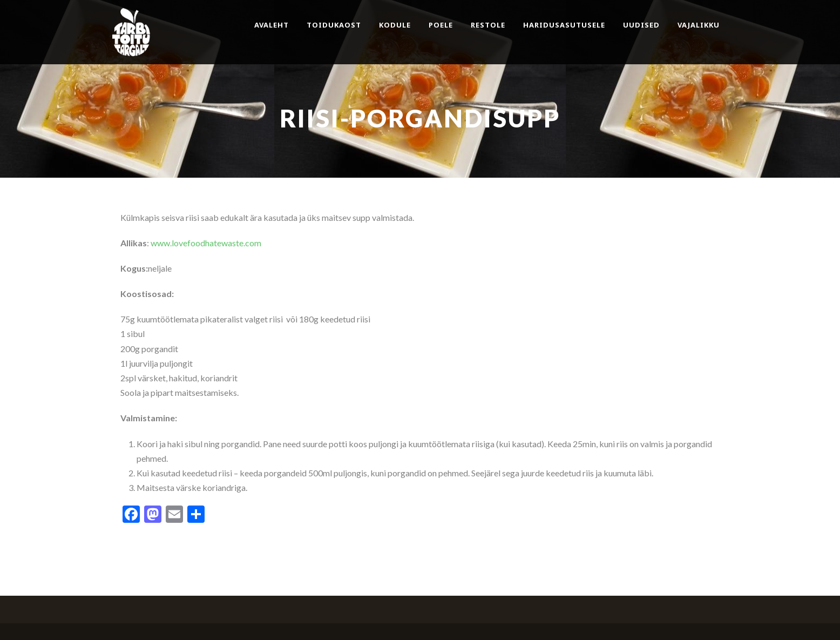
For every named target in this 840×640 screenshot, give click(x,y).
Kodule (395, 25)
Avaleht (272, 25)
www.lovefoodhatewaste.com (206, 243)
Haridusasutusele (564, 25)
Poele (441, 25)
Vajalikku (699, 25)
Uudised (641, 25)
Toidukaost (334, 25)
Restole (488, 25)
